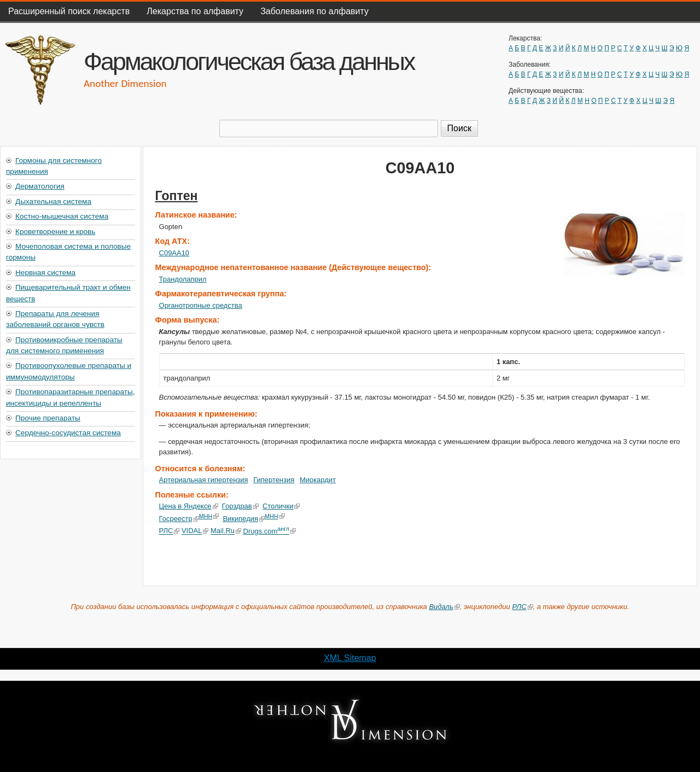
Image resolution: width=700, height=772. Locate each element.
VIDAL (195, 531)
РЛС (170, 531)
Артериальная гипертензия (204, 480)
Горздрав (240, 506)
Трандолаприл (183, 279)
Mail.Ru (226, 531)
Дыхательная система (53, 201)
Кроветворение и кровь (55, 232)
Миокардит (318, 480)
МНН (209, 516)
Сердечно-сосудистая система (68, 433)
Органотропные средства (201, 305)
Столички (281, 506)
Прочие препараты (48, 418)
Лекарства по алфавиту (195, 11)
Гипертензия (274, 480)
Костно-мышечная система (62, 216)
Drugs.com (269, 531)
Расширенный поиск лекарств (69, 11)
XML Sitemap (350, 658)
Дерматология (40, 186)
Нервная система (45, 273)
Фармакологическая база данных (249, 61)
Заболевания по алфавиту (314, 11)
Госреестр (179, 519)
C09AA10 (174, 253)
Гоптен (177, 196)
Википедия (244, 519)
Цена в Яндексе (189, 506)
